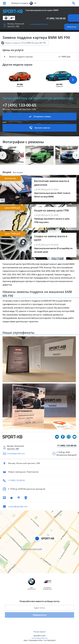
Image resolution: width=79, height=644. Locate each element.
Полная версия (39, 632)
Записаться (72, 27)
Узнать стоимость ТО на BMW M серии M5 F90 (26, 43)
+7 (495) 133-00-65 (56, 18)
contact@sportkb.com (39, 24)
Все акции (18, 172)
